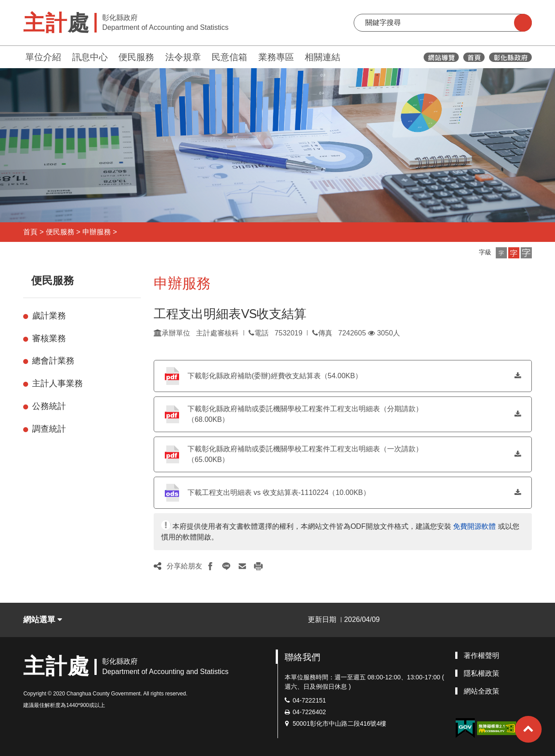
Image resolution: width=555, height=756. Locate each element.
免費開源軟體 (474, 526)
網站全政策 (482, 691)
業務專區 (276, 57)
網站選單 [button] (43, 620)
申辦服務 (97, 232)
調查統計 (49, 429)
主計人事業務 (57, 383)
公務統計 (49, 406)
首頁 (30, 232)
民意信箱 (229, 57)
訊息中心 (90, 57)
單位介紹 (43, 57)
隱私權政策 (482, 673)
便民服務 (136, 57)
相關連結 (322, 57)
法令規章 (183, 57)
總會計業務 (53, 361)
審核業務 (49, 338)
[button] (501, 253)
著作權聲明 (482, 656)
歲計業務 (49, 316)
